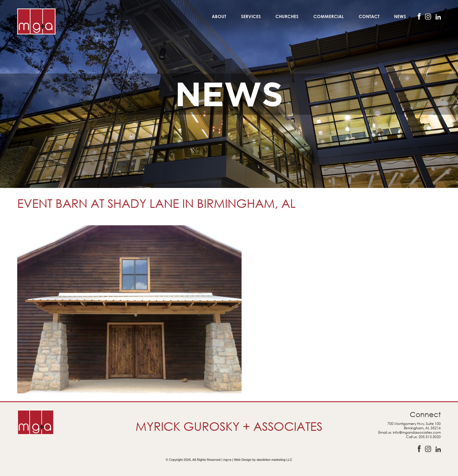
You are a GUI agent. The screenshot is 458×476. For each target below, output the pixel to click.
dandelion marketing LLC (274, 460)
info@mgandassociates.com (417, 432)
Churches (287, 16)
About (219, 16)
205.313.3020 (430, 437)
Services (251, 16)
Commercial (329, 16)
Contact (369, 16)
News (400, 16)
